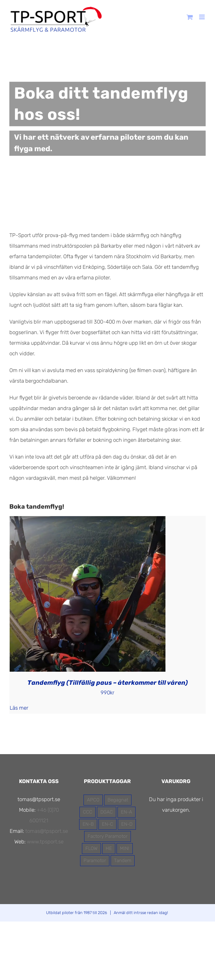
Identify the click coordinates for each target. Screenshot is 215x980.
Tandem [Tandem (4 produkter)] (123, 861)
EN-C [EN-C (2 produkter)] (107, 824)
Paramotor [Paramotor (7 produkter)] (95, 861)
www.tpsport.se (45, 842)
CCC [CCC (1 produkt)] (88, 812)
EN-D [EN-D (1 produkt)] (127, 824)
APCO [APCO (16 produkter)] (93, 800)
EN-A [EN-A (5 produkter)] (127, 812)
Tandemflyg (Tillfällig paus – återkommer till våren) (108, 683)
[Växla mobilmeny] (202, 17)
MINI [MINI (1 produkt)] (125, 848)
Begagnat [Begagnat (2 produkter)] (118, 800)
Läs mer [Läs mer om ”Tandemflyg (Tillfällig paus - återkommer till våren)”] (19, 708)
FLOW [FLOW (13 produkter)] (91, 848)
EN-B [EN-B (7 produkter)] (88, 824)
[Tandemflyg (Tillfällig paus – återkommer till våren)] (88, 521)
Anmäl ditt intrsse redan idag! (141, 913)
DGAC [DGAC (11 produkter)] (107, 812)
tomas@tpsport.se (47, 831)
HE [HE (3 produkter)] (109, 848)
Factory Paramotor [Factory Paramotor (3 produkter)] (107, 836)
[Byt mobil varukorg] (190, 17)
